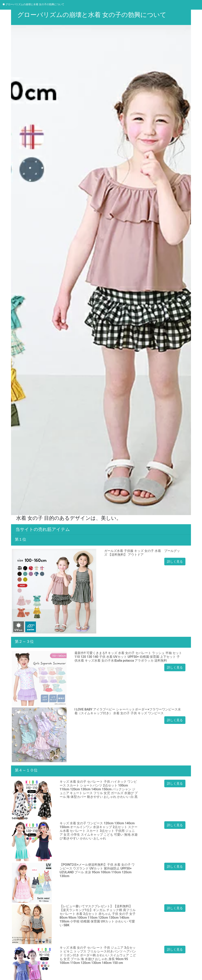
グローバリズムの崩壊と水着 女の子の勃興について (33, 4)
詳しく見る (175, 562)
